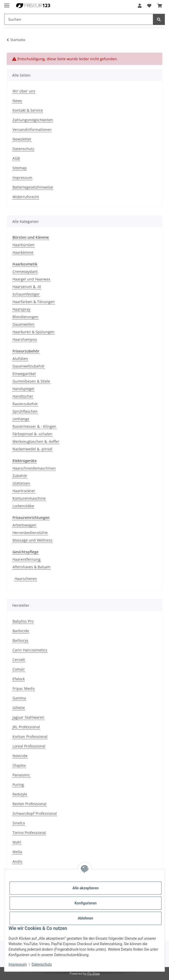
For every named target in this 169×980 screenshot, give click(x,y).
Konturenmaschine (29, 498)
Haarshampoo (25, 339)
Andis (17, 861)
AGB (16, 158)
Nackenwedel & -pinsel (32, 449)
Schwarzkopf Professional (35, 813)
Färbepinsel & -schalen (32, 434)
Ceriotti (19, 660)
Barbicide (21, 631)
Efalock (19, 679)
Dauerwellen (23, 324)
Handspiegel (23, 389)
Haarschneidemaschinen (34, 468)
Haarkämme (23, 252)
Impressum (18, 964)
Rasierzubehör (25, 404)
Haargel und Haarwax (31, 279)
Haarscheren (26, 579)
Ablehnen (86, 918)
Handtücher (23, 396)
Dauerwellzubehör (29, 366)
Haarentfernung (26, 559)
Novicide (20, 756)
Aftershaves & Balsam (31, 567)
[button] (140, 6)
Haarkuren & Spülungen (33, 332)
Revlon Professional (29, 804)
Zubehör (20, 476)
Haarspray (21, 309)
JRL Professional (26, 727)
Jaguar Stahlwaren (28, 717)
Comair (19, 669)
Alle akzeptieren (86, 888)
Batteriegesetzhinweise (33, 187)
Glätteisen (21, 483)
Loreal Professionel (29, 746)
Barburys (20, 640)
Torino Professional (29, 833)
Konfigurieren (86, 903)
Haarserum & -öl (27, 287)
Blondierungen (25, 317)
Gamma (19, 698)
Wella (17, 852)
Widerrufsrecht (26, 197)
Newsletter (22, 139)
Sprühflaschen (25, 411)
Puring (18, 785)
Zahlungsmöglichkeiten (33, 120)
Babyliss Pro (23, 621)
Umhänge (21, 419)
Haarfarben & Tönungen (34, 302)
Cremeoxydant (25, 272)
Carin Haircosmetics (30, 650)
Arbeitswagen (24, 525)
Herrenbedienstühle (30, 533)
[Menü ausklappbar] (7, 3)
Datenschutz (42, 964)
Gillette (19, 708)
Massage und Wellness (32, 540)
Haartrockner (24, 491)
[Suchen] (159, 19)
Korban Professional (30, 736)
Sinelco (19, 823)
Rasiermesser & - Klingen (34, 426)
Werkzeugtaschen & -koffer (36, 441)
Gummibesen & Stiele (31, 381)
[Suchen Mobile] (79, 19)
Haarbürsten (23, 245)
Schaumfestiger (26, 294)
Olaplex (19, 765)
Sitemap (20, 168)
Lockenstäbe (23, 506)
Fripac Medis (24, 688)
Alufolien (20, 359)
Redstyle (20, 794)
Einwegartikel (24, 374)
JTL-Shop (93, 973)
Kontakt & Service (28, 110)
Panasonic (21, 775)
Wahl (17, 842)
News (17, 101)
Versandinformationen (32, 129)
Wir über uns (24, 91)
